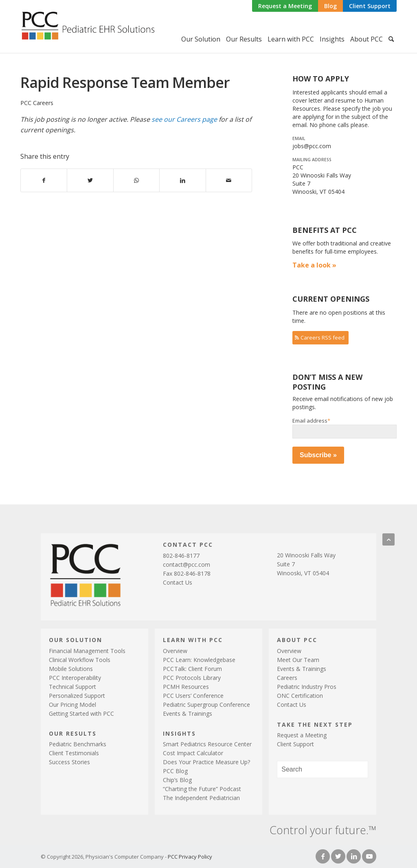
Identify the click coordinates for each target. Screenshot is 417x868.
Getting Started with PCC (81, 713)
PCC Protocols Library (192, 678)
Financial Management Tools (87, 651)
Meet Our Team (298, 660)
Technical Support (72, 687)
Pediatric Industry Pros (307, 687)
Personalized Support (77, 696)
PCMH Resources (186, 687)
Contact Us (178, 582)
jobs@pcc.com (312, 146)
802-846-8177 (181, 556)
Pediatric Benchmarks (78, 744)
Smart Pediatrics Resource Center (207, 744)
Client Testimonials (74, 753)
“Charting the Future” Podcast (202, 789)
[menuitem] (285, 6)
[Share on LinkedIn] (182, 180)
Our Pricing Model (72, 705)
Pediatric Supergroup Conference (206, 705)
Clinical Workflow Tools (80, 660)
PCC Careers (37, 103)
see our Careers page (184, 119)
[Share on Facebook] (44, 180)
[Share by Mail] (229, 180)
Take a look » (314, 265)
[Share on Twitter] (90, 180)
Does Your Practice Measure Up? (206, 762)
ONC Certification (300, 696)
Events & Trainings (188, 713)
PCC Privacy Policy (190, 857)
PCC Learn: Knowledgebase (199, 660)
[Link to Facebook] (323, 856)
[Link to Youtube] (369, 856)
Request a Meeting (285, 6)
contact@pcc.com (187, 564)
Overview (175, 651)
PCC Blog (175, 771)
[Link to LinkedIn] (354, 856)
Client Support (370, 6)
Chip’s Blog (177, 780)
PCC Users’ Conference (193, 696)
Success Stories (69, 762)
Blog (330, 6)
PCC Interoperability (75, 678)
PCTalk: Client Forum (192, 669)
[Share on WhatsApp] (136, 180)
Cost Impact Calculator (193, 753)
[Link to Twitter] (338, 856)
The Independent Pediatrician (201, 798)
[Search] (391, 39)
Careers (287, 678)
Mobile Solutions (71, 669)
